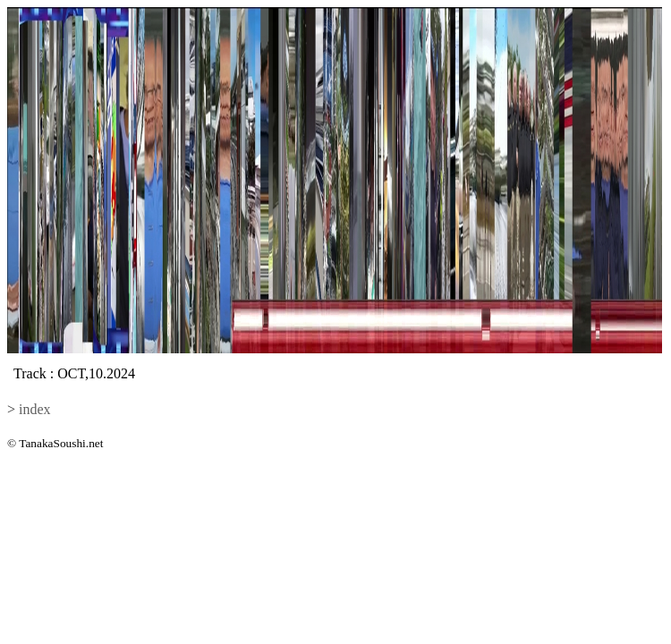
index (35, 409)
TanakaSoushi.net (61, 443)
